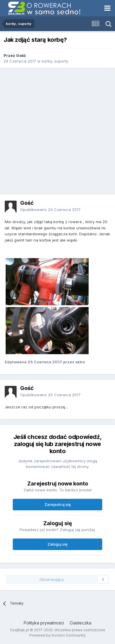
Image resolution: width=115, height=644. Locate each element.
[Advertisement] (57, 131)
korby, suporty (55, 61)
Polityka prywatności (44, 623)
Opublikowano (50, 210)
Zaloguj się (57, 544)
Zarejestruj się (58, 504)
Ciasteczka (80, 623)
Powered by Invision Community (57, 635)
